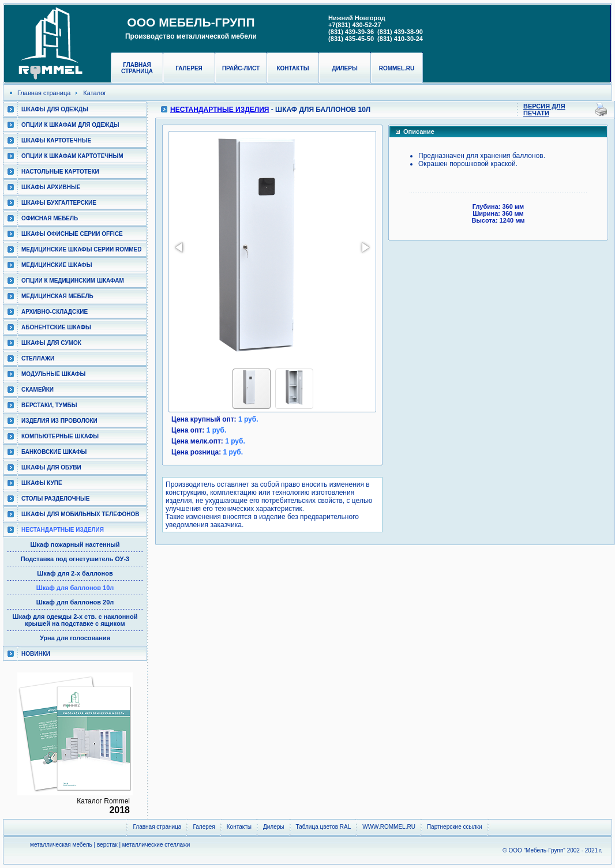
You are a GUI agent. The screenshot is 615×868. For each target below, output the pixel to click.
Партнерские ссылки (455, 827)
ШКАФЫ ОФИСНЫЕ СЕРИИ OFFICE (72, 234)
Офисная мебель (50, 218)
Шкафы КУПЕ (42, 483)
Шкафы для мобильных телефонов (80, 514)
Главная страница (137, 68)
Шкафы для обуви (51, 467)
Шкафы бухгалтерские (59, 203)
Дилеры (344, 68)
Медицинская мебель (57, 296)
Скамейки (37, 390)
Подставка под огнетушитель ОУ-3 (75, 559)
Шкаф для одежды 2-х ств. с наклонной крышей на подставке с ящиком (75, 620)
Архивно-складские (55, 312)
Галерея (189, 68)
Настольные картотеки (60, 172)
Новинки (36, 654)
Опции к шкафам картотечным (72, 156)
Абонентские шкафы (56, 327)
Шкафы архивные (51, 187)
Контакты (292, 68)
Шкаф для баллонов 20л (75, 602)
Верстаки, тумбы (49, 405)
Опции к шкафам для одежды (70, 125)
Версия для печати (544, 110)
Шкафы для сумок (51, 343)
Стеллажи (38, 358)
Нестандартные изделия (63, 530)
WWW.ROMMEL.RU (389, 827)
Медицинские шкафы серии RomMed (81, 249)
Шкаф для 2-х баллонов (75, 573)
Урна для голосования (75, 638)
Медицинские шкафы (57, 265)
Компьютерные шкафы (60, 436)
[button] (180, 247)
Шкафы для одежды (55, 109)
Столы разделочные (56, 499)
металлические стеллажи (156, 845)
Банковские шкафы (54, 452)
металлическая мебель (61, 845)
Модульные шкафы (53, 374)
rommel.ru (397, 68)
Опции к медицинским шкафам (73, 281)
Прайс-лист (241, 68)
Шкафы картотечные (56, 140)
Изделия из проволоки (59, 421)
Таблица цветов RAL (324, 827)
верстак (107, 845)
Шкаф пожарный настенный (75, 544)
